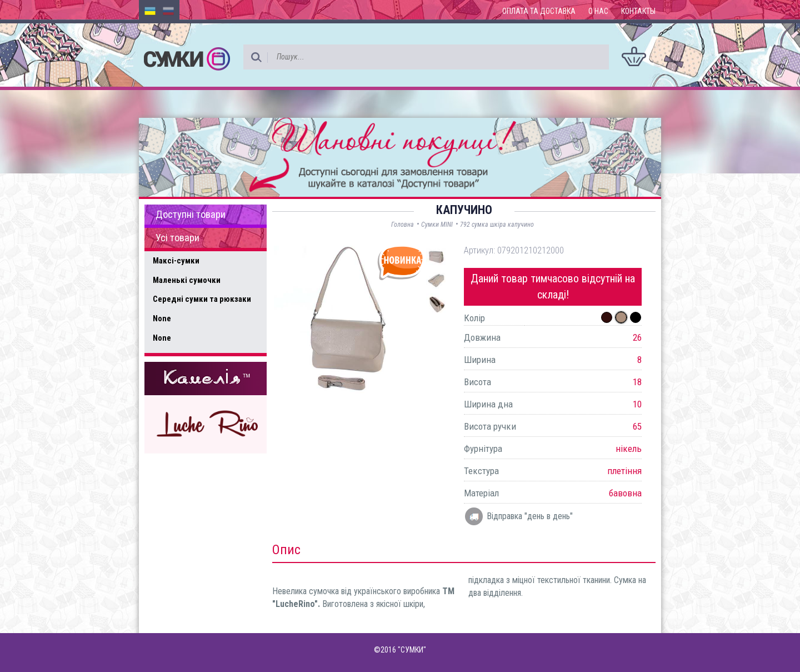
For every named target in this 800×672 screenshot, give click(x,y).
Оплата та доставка (539, 11)
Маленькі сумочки (187, 280)
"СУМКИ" (412, 650)
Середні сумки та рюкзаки (202, 299)
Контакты (638, 11)
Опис (286, 550)
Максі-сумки (176, 261)
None (162, 318)
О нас (598, 11)
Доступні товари (191, 215)
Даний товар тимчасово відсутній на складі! (553, 287)
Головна (402, 225)
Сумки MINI (437, 225)
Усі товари (177, 238)
